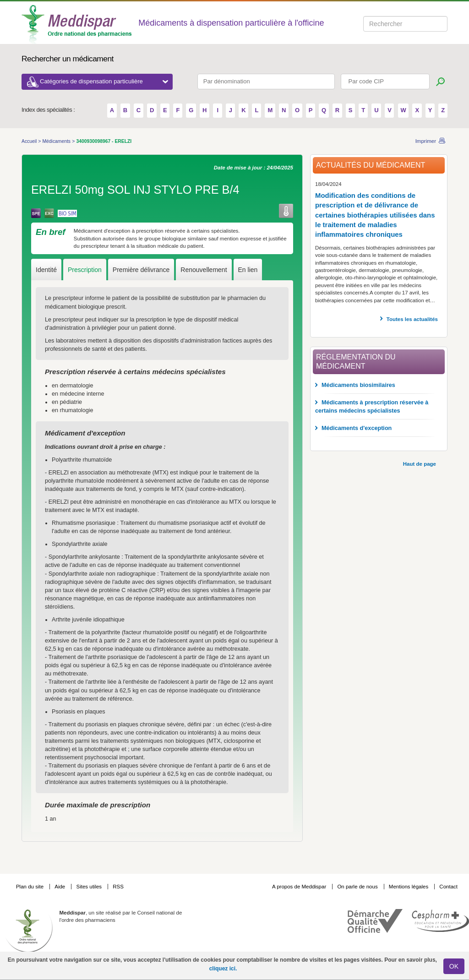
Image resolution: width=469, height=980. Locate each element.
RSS (118, 887)
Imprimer (426, 141)
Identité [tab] (46, 270)
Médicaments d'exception (357, 428)
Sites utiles (90, 887)
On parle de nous (357, 887)
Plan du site (30, 887)
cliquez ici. (223, 969)
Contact (448, 887)
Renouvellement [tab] (204, 270)
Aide (60, 887)
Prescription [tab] (85, 270)
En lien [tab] (248, 270)
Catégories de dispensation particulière (104, 81)
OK (454, 966)
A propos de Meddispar (299, 887)
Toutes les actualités (412, 319)
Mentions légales (409, 887)
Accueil (30, 141)
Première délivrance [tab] (141, 270)
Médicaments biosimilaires (358, 385)
